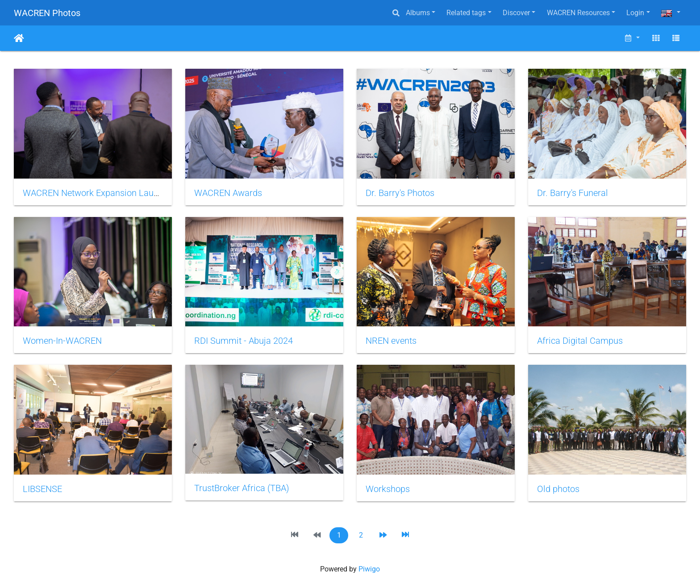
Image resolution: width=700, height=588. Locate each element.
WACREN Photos (47, 13)
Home (19, 38)
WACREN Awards (228, 193)
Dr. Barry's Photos (400, 193)
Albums (418, 13)
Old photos (558, 489)
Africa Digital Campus (580, 341)
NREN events (391, 341)
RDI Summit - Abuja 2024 (244, 341)
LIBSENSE (42, 489)
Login (635, 13)
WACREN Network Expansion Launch (95, 193)
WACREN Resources (578, 13)
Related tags (466, 13)
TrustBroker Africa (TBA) (242, 488)
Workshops (388, 489)
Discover (516, 13)
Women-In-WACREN (62, 341)
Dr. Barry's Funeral (573, 193)
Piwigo (369, 569)
